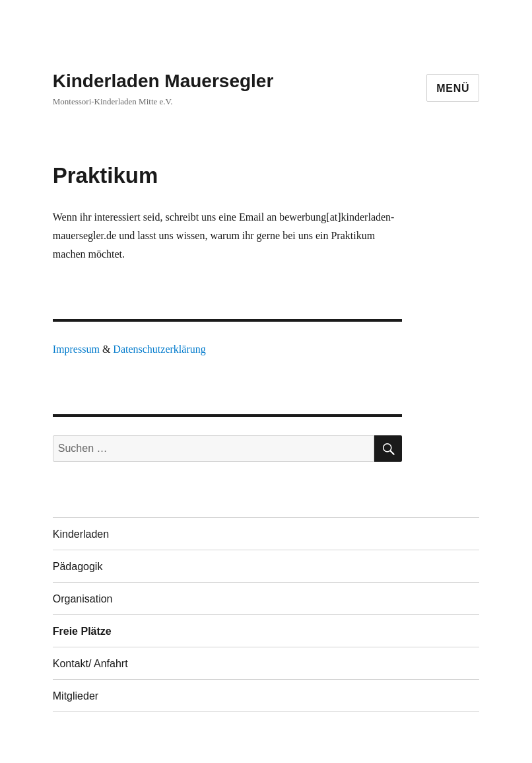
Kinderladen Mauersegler (163, 81)
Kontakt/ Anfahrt (90, 664)
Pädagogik (78, 566)
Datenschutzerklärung (159, 349)
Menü (453, 88)
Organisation (83, 599)
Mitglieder (76, 696)
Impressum (76, 349)
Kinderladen (81, 534)
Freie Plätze (82, 631)
